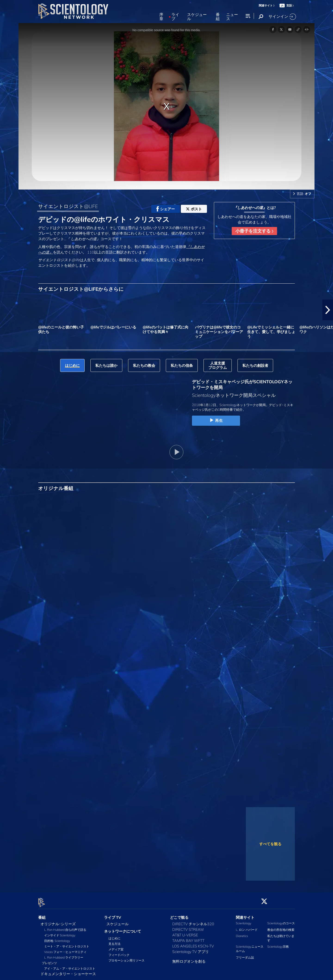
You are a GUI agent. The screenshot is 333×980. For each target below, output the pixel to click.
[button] (328, 310)
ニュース (232, 17)
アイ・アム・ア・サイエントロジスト (70, 966)
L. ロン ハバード (247, 927)
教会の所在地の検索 (281, 927)
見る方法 (114, 941)
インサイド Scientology (60, 933)
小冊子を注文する (254, 231)
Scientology (244, 921)
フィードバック (119, 952)
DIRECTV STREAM (188, 927)
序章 (161, 17)
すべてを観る (270, 844)
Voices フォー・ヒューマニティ (65, 949)
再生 (216, 420)
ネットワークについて (123, 929)
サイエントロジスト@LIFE (68, 206)
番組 (218, 17)
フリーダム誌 (245, 955)
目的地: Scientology (57, 938)
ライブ (175, 17)
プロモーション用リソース (126, 958)
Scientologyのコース (281, 921)
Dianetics (242, 933)
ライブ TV (113, 915)
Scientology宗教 (278, 944)
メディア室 (116, 947)
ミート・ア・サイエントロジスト (67, 944)
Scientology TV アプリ (191, 949)
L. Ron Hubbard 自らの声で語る (65, 927)
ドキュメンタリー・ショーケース (68, 971)
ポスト (194, 209)
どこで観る (179, 915)
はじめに (114, 936)
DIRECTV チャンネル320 (193, 921)
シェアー (166, 209)
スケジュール (197, 17)
